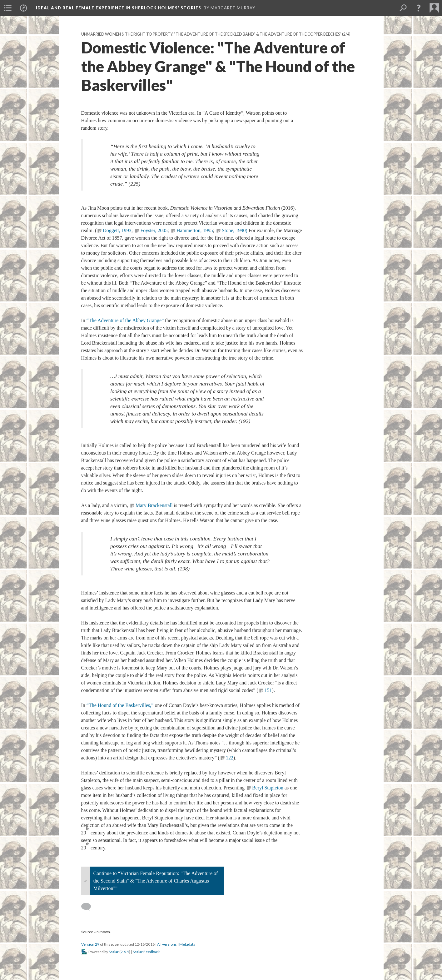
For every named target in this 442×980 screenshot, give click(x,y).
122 (230, 758)
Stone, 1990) (235, 230)
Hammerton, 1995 (195, 230)
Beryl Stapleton (268, 788)
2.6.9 (125, 952)
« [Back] (86, 881)
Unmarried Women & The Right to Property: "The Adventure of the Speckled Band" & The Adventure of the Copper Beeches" (211, 34)
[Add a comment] (89, 907)
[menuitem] (8, 8)
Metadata (187, 944)
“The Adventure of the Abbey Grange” (125, 320)
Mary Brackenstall (154, 505)
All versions (167, 944)
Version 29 (90, 944)
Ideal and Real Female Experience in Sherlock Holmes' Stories (119, 8)
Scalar (114, 952)
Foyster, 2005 (154, 230)
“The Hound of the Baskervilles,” (121, 705)
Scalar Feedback (146, 952)
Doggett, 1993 (117, 230)
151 (268, 690)
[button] (419, 8)
